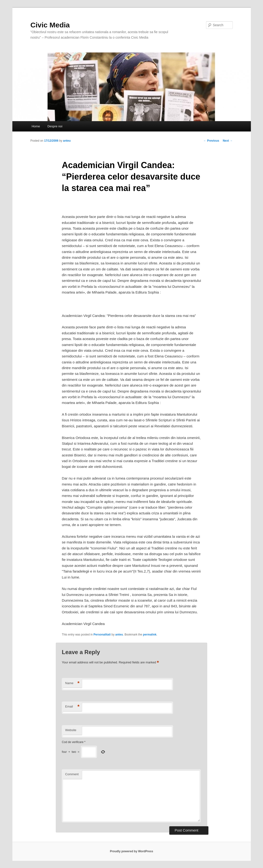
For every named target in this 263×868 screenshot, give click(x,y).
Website (71, 730)
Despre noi (55, 126)
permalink (150, 635)
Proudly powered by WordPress (131, 851)
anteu (67, 141)
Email (72, 707)
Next (228, 141)
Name (72, 683)
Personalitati (102, 635)
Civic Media (50, 25)
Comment (72, 774)
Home (36, 126)
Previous (211, 141)
